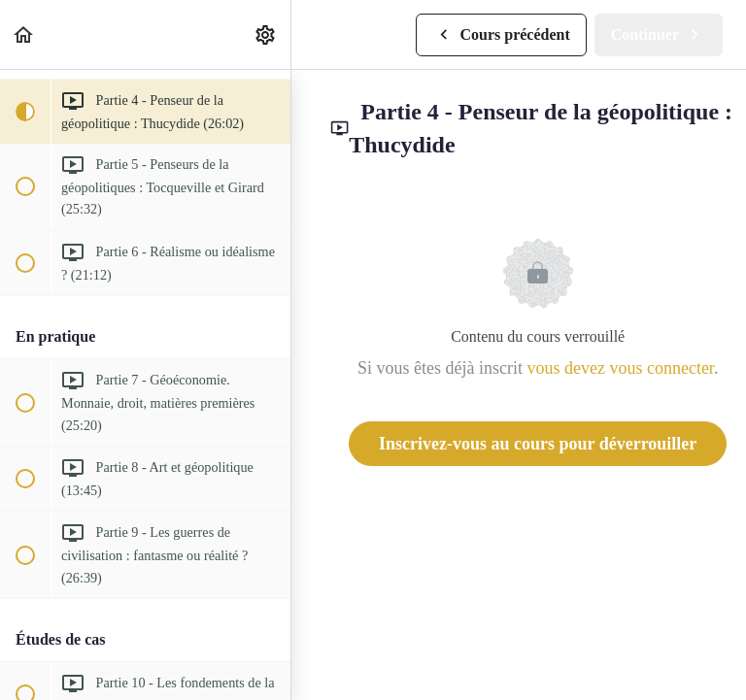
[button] (24, 34)
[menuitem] (266, 34)
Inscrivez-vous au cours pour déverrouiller (538, 444)
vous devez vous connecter (620, 368)
